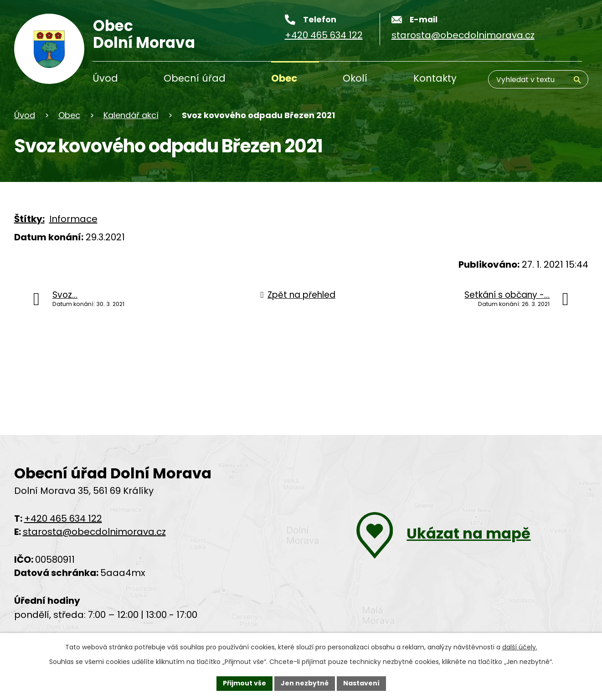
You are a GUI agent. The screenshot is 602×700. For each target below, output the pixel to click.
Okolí (355, 78)
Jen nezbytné (305, 683)
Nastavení (361, 683)
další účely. (520, 647)
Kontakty (435, 78)
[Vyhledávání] (538, 79)
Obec (284, 78)
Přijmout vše (244, 683)
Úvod (105, 78)
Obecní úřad (195, 78)
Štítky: (29, 219)
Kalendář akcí (131, 115)
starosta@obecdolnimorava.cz (94, 532)
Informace (73, 219)
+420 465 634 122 (63, 519)
